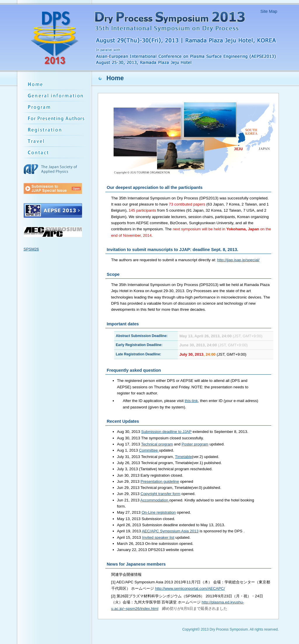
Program (55, 107)
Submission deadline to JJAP (166, 432)
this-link (191, 401)
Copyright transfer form (160, 494)
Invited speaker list (158, 537)
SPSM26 (31, 249)
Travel (55, 141)
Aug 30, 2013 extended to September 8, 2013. (183, 432)
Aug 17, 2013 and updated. (171, 444)
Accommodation (155, 500)
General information (55, 96)
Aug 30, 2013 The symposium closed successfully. (160, 438)
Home (55, 84)
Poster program (195, 444)
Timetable (183, 457)
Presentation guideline (160, 481)
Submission (55, 119)
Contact (55, 153)
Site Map (269, 11)
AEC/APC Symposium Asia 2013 (170, 531)
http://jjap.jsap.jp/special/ (238, 260)
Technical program (157, 444)
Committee (149, 450)
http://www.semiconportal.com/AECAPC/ (190, 588)
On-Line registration (159, 512)
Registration (55, 130)
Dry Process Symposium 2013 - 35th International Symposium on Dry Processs (147, 37)
